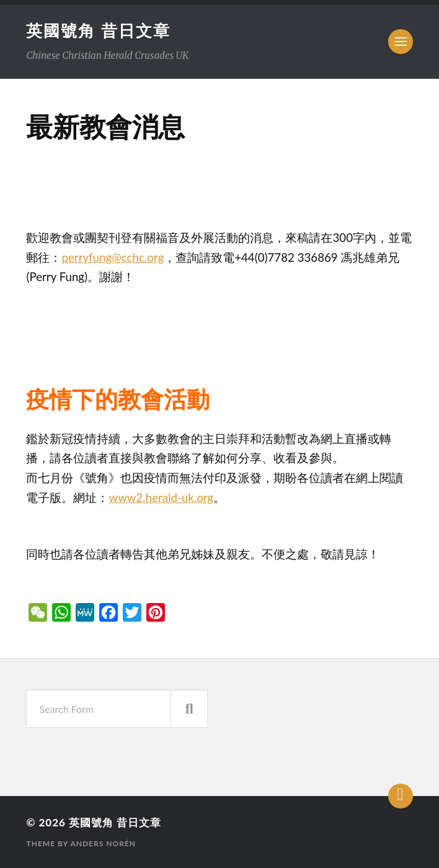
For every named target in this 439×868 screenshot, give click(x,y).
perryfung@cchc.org (113, 257)
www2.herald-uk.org (161, 498)
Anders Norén (103, 843)
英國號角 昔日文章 (98, 30)
